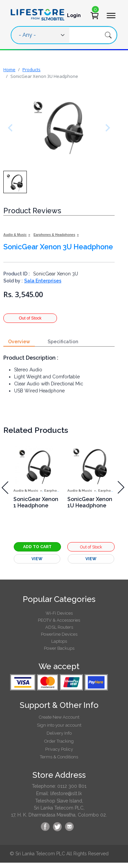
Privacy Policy (59, 749)
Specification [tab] (63, 342)
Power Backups (59, 648)
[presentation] (121, 487)
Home (9, 70)
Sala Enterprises (43, 281)
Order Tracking (59, 741)
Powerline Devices (59, 634)
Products (31, 70)
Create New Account (59, 717)
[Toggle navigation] (109, 16)
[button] (15, 182)
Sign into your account (59, 725)
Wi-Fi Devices (59, 613)
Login (74, 15)
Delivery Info (59, 733)
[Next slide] (106, 128)
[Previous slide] (12, 128)
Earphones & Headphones (54, 235)
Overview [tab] (19, 342)
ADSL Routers (59, 627)
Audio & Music (15, 235)
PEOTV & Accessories (59, 620)
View (37, 559)
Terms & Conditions (59, 757)
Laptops (59, 641)
